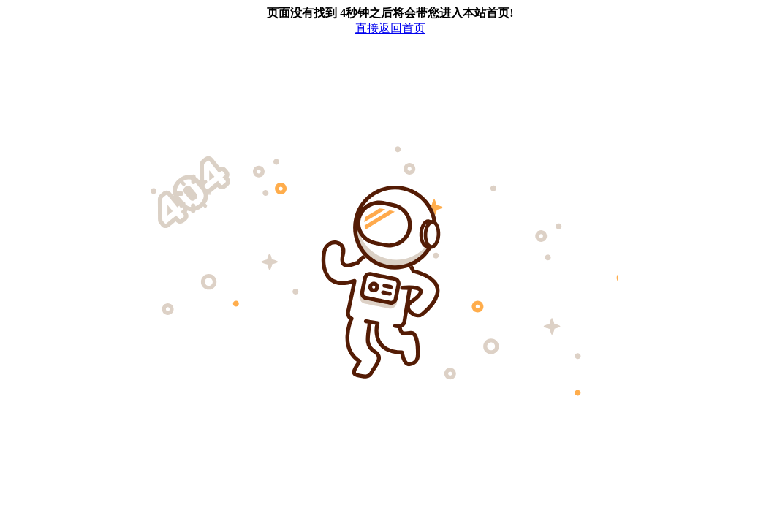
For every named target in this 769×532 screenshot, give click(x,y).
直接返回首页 (390, 28)
